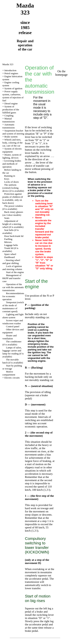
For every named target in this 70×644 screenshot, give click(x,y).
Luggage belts (11, 245)
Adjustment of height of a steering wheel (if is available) (13, 224)
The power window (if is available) (13, 207)
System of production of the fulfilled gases (11, 109)
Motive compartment (9, 373)
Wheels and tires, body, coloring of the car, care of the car (13, 143)
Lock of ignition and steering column (12, 268)
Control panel (13, 326)
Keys (7, 179)
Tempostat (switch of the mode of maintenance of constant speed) (13, 307)
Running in (10, 176)
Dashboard (10, 257)
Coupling (9, 116)
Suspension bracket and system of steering (13, 132)
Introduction (10, 70)
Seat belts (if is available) (11, 232)
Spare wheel (10, 254)
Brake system (11, 137)
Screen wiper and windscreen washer (13, 322)
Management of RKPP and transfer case (12, 278)
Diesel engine (11, 103)
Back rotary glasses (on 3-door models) (13, 213)
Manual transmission (9, 120)
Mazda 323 (8, 64)
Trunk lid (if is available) (10, 250)
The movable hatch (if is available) (13, 361)
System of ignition (13, 88)
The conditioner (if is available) (12, 343)
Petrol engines (11, 73)
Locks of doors (12, 182)
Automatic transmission (9, 126)
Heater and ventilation (10, 337)
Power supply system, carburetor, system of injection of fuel (13, 96)
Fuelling (8, 239)
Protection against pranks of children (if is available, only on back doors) (13, 198)
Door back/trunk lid (14, 236)
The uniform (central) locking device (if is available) (13, 188)
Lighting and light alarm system (13, 316)
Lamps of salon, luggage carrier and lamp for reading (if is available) (13, 352)
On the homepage (61, 73)
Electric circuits (12, 378)
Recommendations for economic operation (13, 296)
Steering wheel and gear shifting (11, 262)
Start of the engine (15, 272)
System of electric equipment (12, 150)
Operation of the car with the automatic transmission (13, 287)
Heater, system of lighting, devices (12, 156)
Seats (7, 218)
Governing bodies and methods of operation (12, 164)
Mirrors (8, 242)
